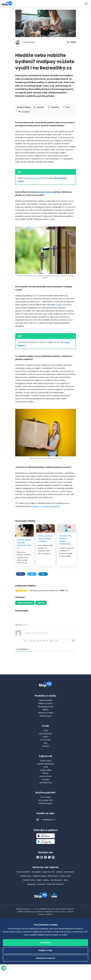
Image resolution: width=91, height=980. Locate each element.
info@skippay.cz (45, 820)
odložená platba (35, 178)
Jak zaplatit (36, 872)
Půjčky (39, 880)
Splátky (46, 880)
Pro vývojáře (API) (45, 800)
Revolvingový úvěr (46, 707)
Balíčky (46, 710)
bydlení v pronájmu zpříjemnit (46, 506)
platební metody (45, 192)
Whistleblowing (46, 783)
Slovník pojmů (56, 880)
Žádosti (45, 773)
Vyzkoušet (46, 3)
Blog (45, 743)
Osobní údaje (45, 770)
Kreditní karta (26, 876)
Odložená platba (25, 603)
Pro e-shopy (45, 797)
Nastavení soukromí (55, 884)
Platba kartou (53, 876)
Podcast (45, 746)
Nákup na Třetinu (45, 703)
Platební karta (45, 716)
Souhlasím (45, 943)
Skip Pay (41, 603)
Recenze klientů (24, 872)
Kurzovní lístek (45, 776)
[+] (59, 640)
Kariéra (46, 737)
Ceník (46, 767)
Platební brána (29, 880)
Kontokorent (69, 872)
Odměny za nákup (45, 713)
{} (55, 640)
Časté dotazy (46, 761)
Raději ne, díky (45, 950)
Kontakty (46, 779)
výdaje (59, 305)
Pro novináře (45, 740)
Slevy (66, 880)
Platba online (66, 876)
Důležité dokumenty (46, 764)
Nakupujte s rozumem (37, 884)
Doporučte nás (49, 872)
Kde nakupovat (45, 734)
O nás (45, 730)
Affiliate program (45, 803)
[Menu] (86, 4)
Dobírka (59, 872)
